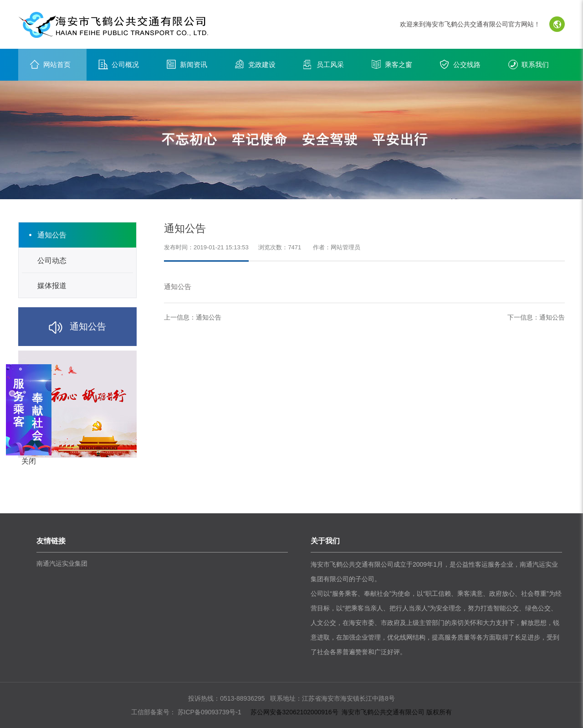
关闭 (29, 461)
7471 (294, 247)
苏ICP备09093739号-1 (209, 712)
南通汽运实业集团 (62, 563)
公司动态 (52, 261)
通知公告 (209, 317)
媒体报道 (52, 286)
